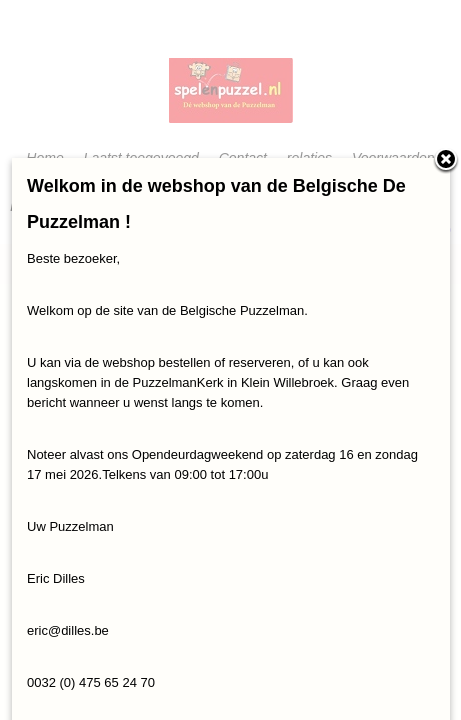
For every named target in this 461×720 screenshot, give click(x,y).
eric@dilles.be (68, 630)
